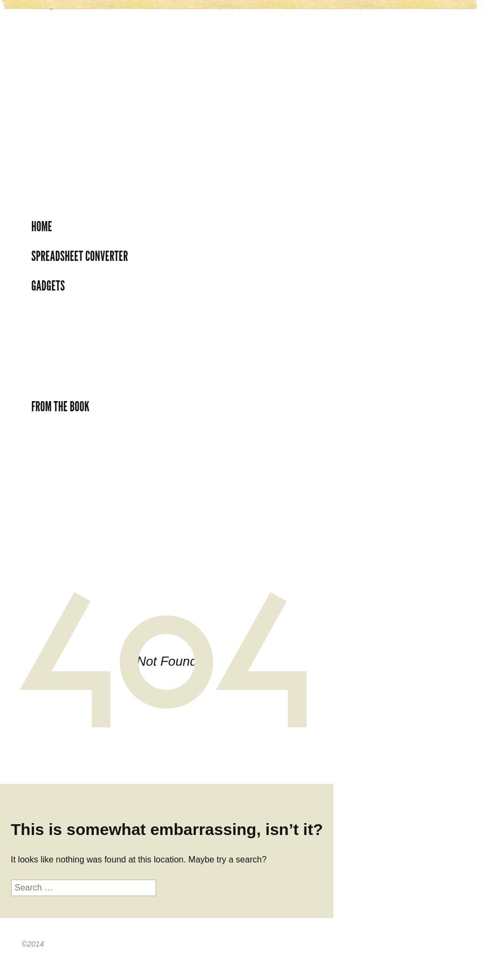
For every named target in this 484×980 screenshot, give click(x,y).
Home (42, 226)
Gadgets (48, 286)
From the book (60, 406)
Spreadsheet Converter (80, 256)
